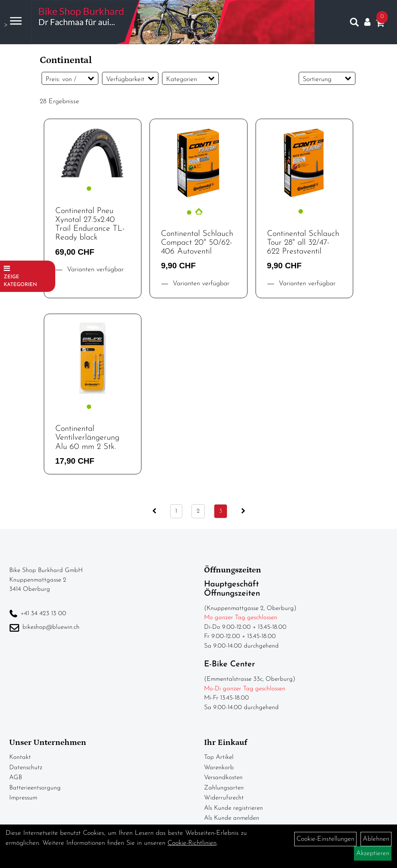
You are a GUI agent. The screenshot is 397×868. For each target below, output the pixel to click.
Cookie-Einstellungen (325, 839)
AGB (16, 778)
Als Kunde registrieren (233, 808)
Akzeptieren (373, 853)
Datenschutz (26, 768)
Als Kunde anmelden (232, 818)
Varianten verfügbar (94, 270)
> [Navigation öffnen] (13, 22)
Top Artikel (219, 757)
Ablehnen (376, 839)
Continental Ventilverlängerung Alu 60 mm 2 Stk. (87, 438)
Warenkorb (219, 768)
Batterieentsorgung (35, 788)
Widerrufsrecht (224, 798)
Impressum (23, 798)
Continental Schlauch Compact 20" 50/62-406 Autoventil (197, 243)
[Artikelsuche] (354, 24)
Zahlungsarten (224, 788)
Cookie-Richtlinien (192, 843)
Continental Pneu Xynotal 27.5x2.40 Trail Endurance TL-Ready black (90, 224)
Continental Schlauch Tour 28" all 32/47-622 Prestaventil (303, 243)
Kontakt (20, 757)
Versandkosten (223, 778)
